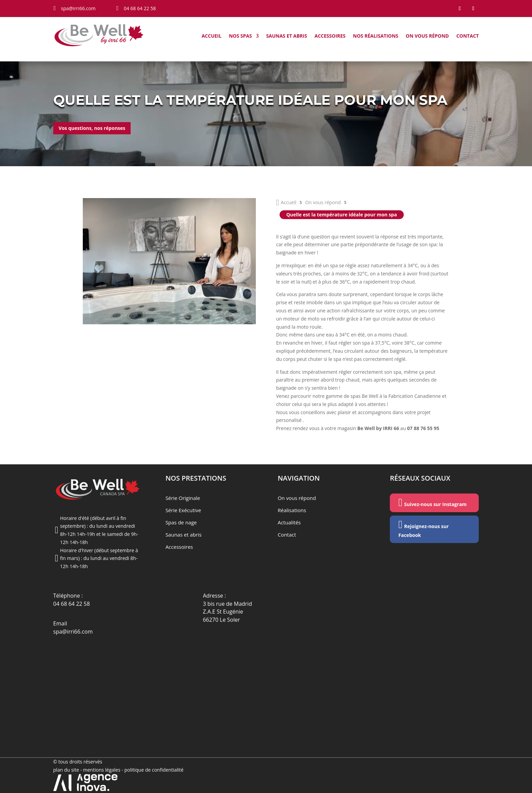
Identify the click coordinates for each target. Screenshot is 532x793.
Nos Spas (241, 36)
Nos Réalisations (376, 36)
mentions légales (102, 770)
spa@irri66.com (73, 632)
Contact (468, 36)
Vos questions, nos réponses (92, 128)
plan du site (66, 770)
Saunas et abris (287, 36)
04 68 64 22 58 (72, 604)
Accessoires (330, 36)
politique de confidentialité (154, 770)
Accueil (211, 36)
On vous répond (427, 36)
